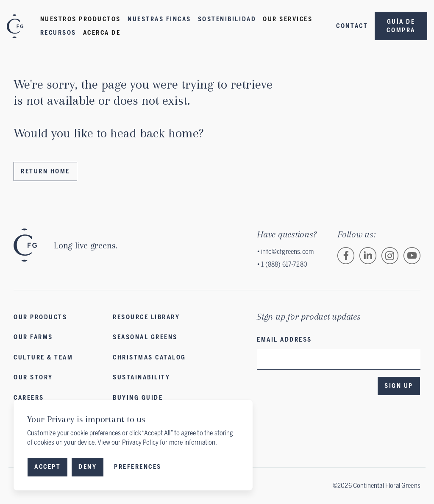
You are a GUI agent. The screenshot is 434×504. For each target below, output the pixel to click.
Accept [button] (47, 467)
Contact (352, 26)
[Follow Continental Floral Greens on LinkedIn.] (368, 256)
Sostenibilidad (227, 19)
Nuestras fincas (159, 19)
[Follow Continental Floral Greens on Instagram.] (390, 256)
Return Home (45, 171)
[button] (81, 19)
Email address (284, 340)
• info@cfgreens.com (285, 252)
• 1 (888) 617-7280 (282, 264)
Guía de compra (401, 26)
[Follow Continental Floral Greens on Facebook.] (346, 256)
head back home (154, 133)
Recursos (58, 33)
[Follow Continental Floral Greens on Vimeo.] (412, 256)
